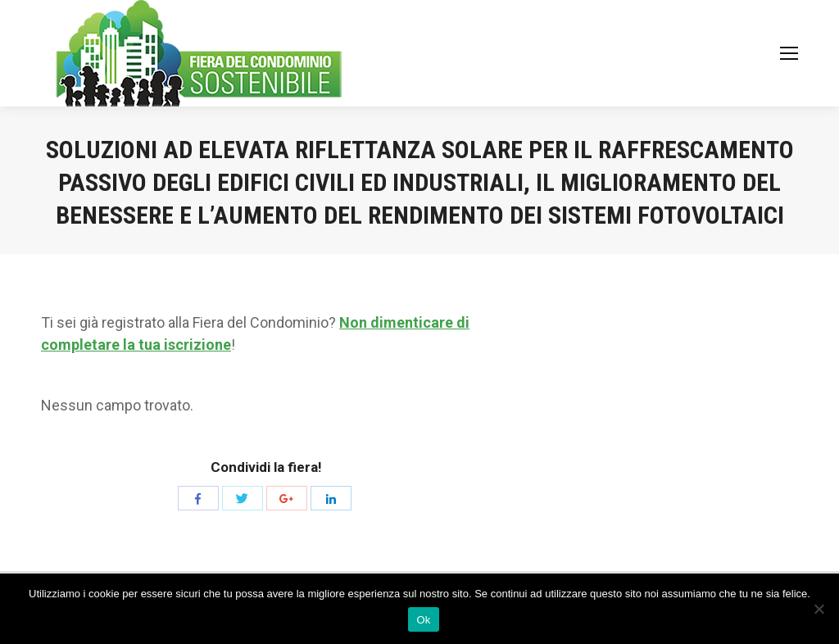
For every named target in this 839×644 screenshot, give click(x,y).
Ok (423, 620)
